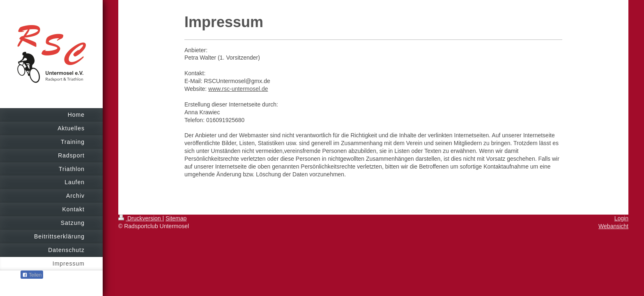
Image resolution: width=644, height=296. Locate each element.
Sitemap (176, 218)
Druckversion (140, 218)
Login (621, 218)
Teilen (32, 275)
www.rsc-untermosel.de (238, 89)
